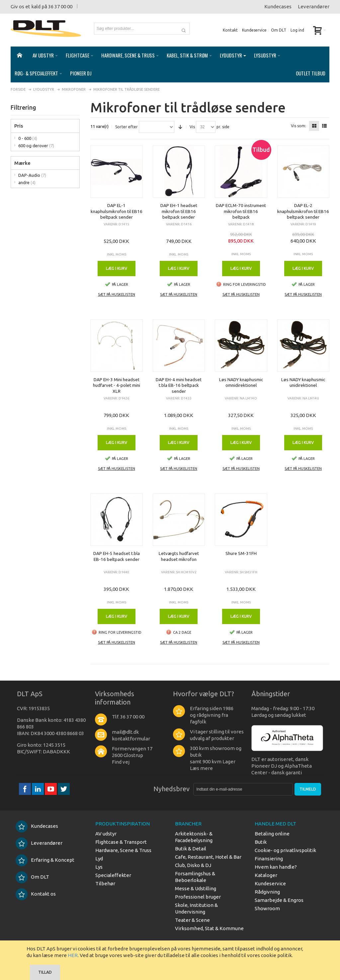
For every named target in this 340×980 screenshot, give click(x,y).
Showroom (267, 908)
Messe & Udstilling (196, 888)
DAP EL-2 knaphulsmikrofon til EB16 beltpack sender (303, 211)
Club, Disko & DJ (193, 865)
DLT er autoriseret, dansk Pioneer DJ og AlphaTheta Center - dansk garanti (282, 766)
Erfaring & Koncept (45, 860)
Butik (261, 842)
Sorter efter (127, 127)
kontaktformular (131, 739)
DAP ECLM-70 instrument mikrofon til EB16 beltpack (241, 211)
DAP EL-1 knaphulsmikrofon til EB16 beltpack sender (117, 211)
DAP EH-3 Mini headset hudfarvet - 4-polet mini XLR (117, 385)
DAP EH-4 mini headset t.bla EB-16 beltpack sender (179, 385)
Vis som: (298, 126)
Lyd (99, 859)
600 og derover (36, 146)
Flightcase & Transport (121, 842)
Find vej (121, 762)
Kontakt (230, 30)
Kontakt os (36, 894)
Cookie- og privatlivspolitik (285, 850)
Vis (192, 127)
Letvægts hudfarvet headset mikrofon (179, 556)
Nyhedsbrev (171, 789)
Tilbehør (105, 883)
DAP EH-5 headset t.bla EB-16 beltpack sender (117, 556)
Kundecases (278, 6)
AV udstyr (106, 834)
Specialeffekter (113, 875)
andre (27, 182)
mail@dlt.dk (125, 732)
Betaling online (272, 834)
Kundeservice (254, 30)
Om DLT (279, 30)
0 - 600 (28, 138)
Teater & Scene (192, 920)
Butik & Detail (191, 849)
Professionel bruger (198, 897)
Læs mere (201, 768)
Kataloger (266, 875)
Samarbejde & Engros (279, 900)
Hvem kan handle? (276, 867)
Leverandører (314, 6)
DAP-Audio (32, 175)
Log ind (297, 30)
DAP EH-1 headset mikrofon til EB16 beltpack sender (179, 211)
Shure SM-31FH (241, 553)
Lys (99, 867)
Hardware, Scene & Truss (123, 850)
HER (73, 955)
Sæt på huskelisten (117, 294)
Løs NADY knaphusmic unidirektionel (303, 382)
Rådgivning (267, 892)
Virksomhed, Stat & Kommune (209, 928)
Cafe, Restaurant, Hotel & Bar (208, 857)
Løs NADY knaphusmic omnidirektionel (241, 382)
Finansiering (269, 859)
